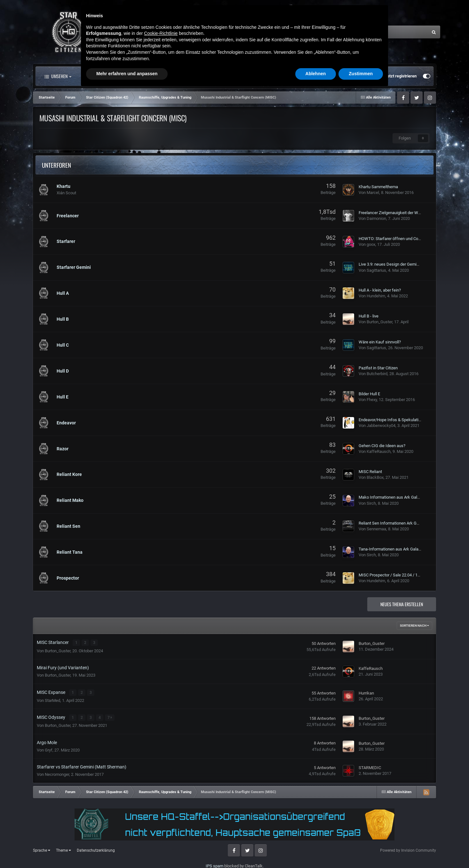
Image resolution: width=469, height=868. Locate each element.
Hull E (63, 397)
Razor (63, 449)
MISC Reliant (370, 472)
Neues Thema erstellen (402, 604)
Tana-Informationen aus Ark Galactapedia (396, 549)
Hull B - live (369, 316)
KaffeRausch (379, 451)
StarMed (52, 699)
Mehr (289, 76)
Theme (64, 849)
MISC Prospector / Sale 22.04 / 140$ (391, 575)
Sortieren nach (414, 626)
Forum (147, 76)
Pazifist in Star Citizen (378, 368)
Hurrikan (366, 692)
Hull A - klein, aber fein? (380, 290)
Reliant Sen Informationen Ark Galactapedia (398, 523)
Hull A (63, 293)
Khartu (64, 186)
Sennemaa (376, 529)
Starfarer (66, 241)
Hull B (63, 319)
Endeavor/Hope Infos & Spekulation (391, 420)
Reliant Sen (68, 526)
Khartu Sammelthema (378, 187)
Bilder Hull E (369, 394)
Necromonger (57, 773)
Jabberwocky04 (381, 426)
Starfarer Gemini (74, 267)
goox (371, 244)
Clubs (181, 76)
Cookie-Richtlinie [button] (161, 810)
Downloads (253, 76)
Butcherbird (377, 374)
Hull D (63, 371)
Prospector (68, 578)
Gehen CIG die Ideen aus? (382, 446)
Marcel (373, 193)
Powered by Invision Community (408, 849)
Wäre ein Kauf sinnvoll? (380, 342)
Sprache (42, 849)
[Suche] (365, 32)
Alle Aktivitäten (103, 76)
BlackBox (375, 477)
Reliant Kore (69, 474)
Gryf (49, 749)
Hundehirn (376, 296)
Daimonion (376, 218)
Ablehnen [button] (316, 850)
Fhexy (372, 400)
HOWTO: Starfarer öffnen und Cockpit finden (399, 239)
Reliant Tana (70, 552)
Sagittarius (376, 270)
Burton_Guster (379, 322)
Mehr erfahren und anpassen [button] (127, 850)
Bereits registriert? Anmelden (349, 76)
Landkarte (215, 76)
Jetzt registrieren (401, 76)
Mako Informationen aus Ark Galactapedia (397, 497)
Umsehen (58, 76)
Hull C (63, 345)
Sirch (371, 503)
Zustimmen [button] (361, 850)
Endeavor (66, 423)
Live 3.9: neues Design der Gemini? (390, 264)
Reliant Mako (70, 500)
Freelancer (68, 216)
